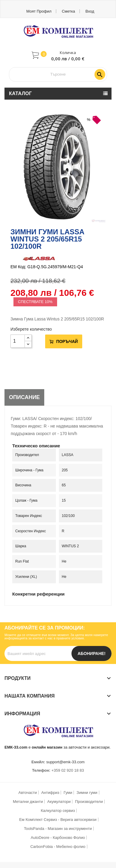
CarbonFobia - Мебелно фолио (58, 847)
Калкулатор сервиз (58, 811)
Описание (24, 397)
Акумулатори (59, 802)
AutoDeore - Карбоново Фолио (58, 838)
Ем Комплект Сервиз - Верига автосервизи (58, 820)
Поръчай (66, 341)
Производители (89, 802)
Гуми (68, 793)
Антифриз (50, 793)
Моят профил (39, 11)
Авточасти (28, 793)
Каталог (20, 93)
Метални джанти (28, 802)
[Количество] (18, 341)
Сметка (68, 11)
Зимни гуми (87, 793)
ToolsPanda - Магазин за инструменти (58, 829)
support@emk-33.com (65, 762)
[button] (58, 55)
